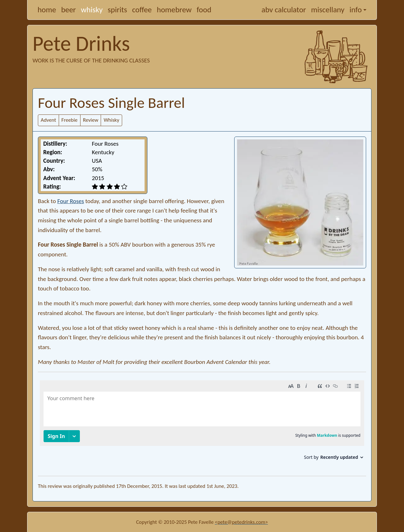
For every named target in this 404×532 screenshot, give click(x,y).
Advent (48, 120)
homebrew (174, 10)
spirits (117, 10)
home (47, 10)
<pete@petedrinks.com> (241, 522)
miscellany (328, 10)
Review (91, 120)
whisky (92, 10)
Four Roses (71, 201)
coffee (142, 10)
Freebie (70, 120)
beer (69, 10)
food (204, 10)
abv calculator (284, 10)
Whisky (111, 120)
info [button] (356, 10)
